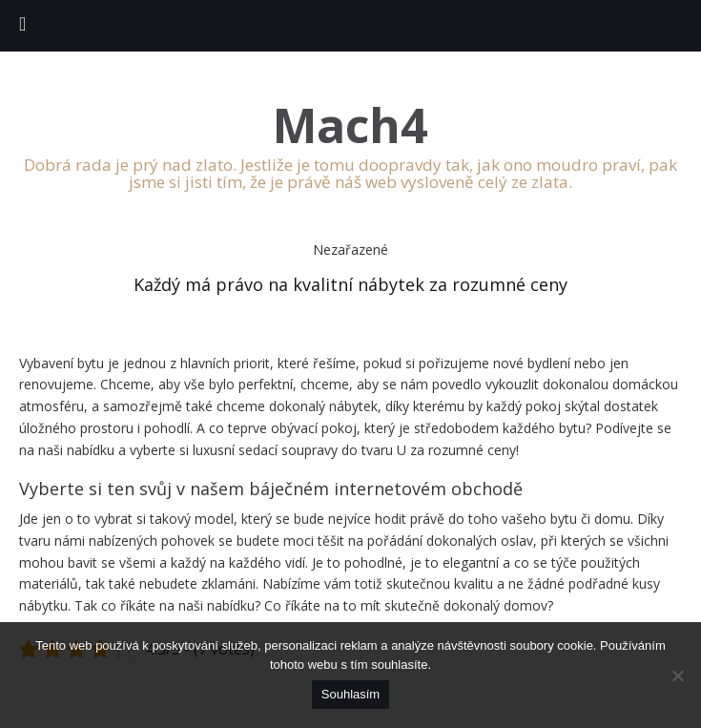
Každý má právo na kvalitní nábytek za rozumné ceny (350, 284)
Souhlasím (350, 694)
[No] (677, 676)
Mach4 (350, 125)
